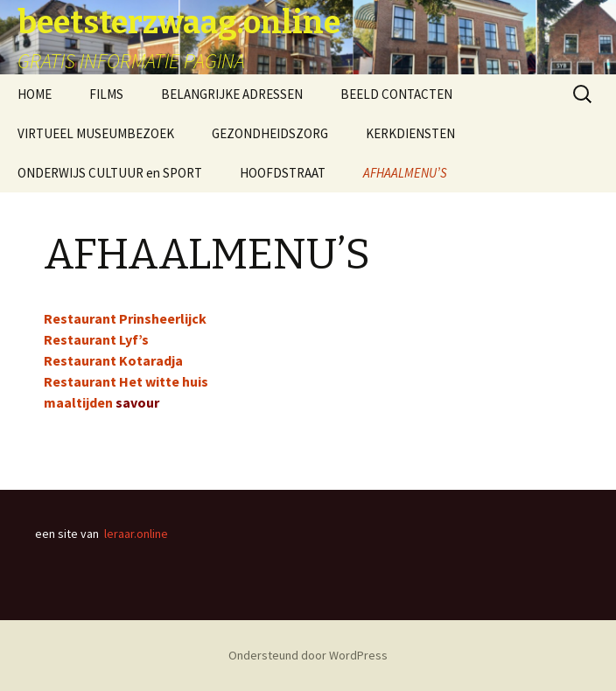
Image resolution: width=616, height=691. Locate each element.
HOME (35, 94)
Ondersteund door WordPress (308, 655)
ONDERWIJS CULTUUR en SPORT (110, 173)
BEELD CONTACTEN (396, 94)
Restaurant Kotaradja (113, 360)
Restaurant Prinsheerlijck (125, 318)
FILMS (106, 94)
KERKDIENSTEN (410, 133)
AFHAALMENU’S (405, 173)
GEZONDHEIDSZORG (270, 133)
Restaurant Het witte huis (126, 381)
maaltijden (78, 402)
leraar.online (136, 534)
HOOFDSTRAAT (283, 173)
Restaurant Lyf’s (96, 339)
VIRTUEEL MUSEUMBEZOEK (96, 133)
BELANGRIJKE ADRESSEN (232, 94)
